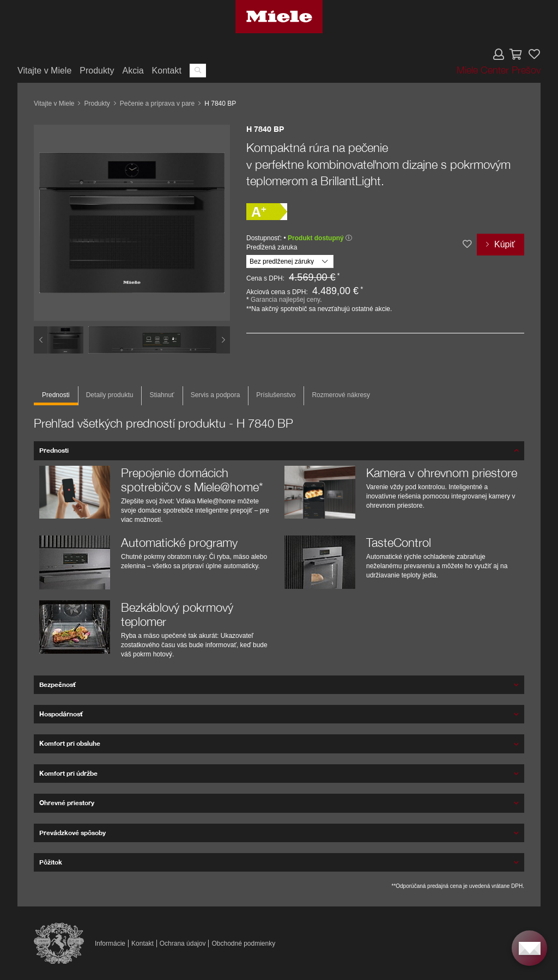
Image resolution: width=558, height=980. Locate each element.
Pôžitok (51, 862)
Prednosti (56, 395)
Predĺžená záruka (272, 247)
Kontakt (167, 71)
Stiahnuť (162, 395)
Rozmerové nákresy (341, 395)
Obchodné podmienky (243, 944)
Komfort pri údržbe (68, 773)
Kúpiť (505, 244)
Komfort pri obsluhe (70, 743)
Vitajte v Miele (44, 71)
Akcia (133, 71)
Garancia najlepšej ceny (285, 300)
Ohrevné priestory (67, 803)
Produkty (97, 71)
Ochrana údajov (183, 944)
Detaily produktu (110, 395)
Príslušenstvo (276, 395)
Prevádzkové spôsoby (72, 833)
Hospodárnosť (61, 714)
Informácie (110, 944)
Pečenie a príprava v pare (157, 104)
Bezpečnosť (57, 684)
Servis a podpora (216, 395)
